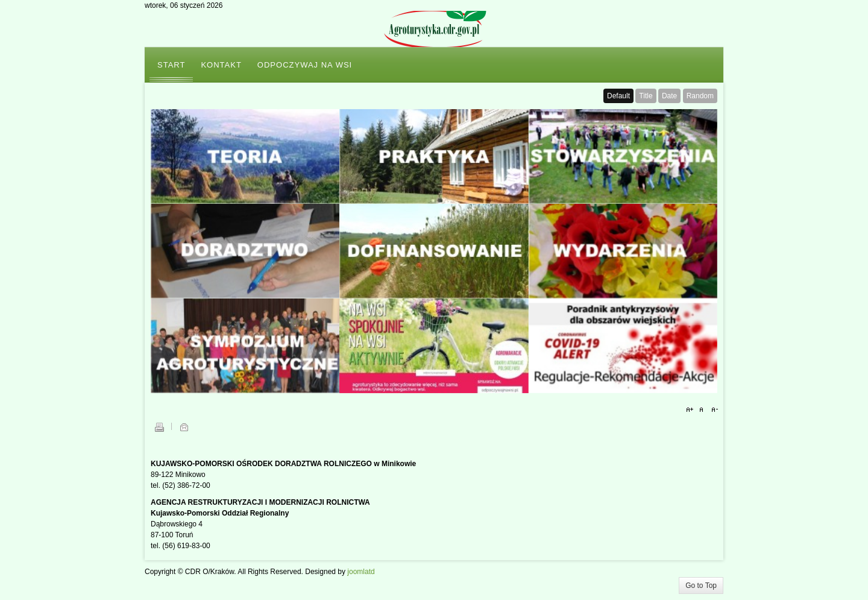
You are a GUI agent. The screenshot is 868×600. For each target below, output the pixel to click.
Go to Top (701, 586)
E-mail (184, 427)
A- (713, 410)
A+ (691, 410)
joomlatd (361, 572)
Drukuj (159, 427)
